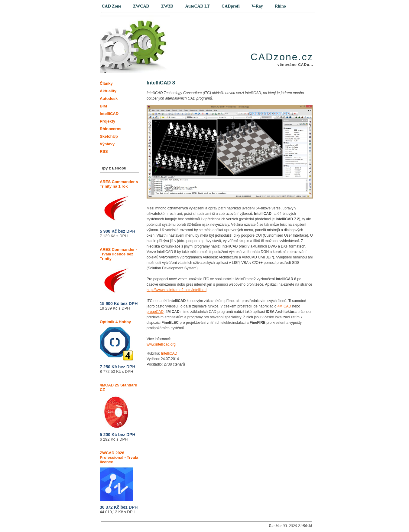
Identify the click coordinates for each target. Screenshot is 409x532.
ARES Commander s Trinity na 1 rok (119, 202)
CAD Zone (112, 6)
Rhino (280, 6)
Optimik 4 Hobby (116, 340)
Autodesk (109, 99)
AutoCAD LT (198, 6)
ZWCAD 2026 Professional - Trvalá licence (119, 476)
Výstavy (107, 144)
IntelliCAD (169, 353)
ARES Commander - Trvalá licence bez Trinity (118, 272)
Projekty (107, 121)
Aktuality (108, 91)
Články (106, 83)
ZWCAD (141, 6)
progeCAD (155, 312)
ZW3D (167, 6)
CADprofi (231, 6)
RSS (104, 151)
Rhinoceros (111, 129)
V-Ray (257, 6)
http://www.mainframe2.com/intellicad (177, 290)
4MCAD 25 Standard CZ (118, 406)
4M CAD (284, 306)
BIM (103, 106)
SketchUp (109, 136)
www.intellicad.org (161, 344)
